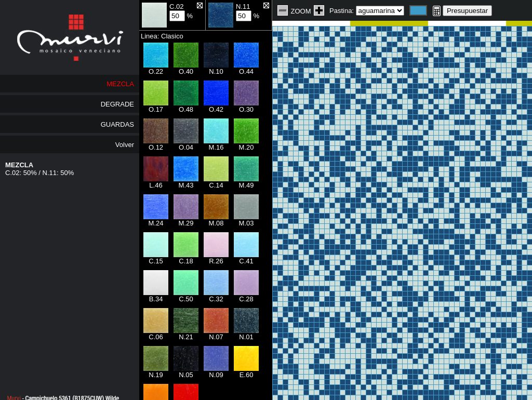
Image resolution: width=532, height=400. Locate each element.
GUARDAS (117, 124)
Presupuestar (467, 11)
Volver (125, 145)
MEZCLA (120, 84)
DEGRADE (117, 104)
